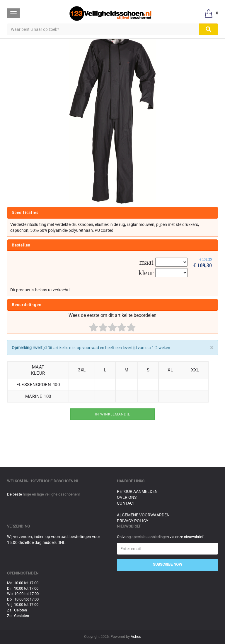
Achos (136, 637)
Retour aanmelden (137, 491)
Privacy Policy (133, 521)
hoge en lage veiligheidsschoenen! (51, 494)
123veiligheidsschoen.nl (54, 481)
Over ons (127, 497)
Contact (126, 503)
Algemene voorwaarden (143, 515)
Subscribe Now (168, 564)
